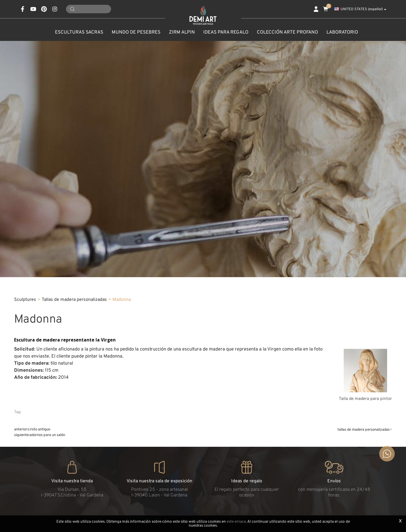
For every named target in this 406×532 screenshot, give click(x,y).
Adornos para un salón (47, 435)
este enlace (236, 522)
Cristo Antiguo (39, 429)
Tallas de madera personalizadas (74, 300)
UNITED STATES (360, 9)
